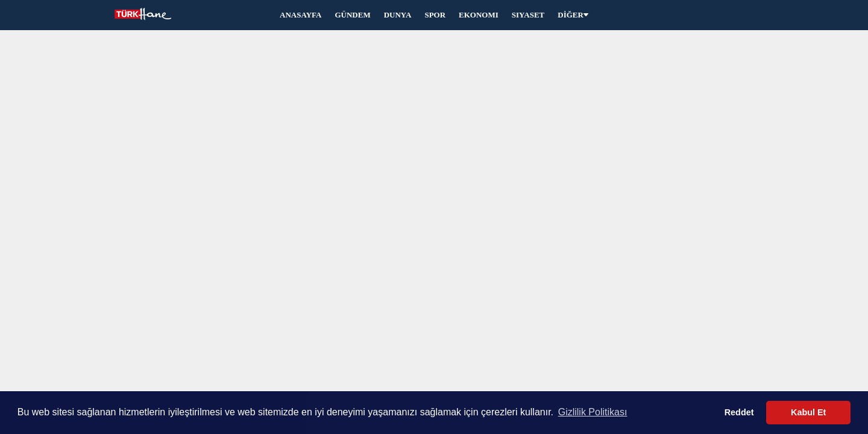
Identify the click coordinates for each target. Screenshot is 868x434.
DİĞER (573, 15)
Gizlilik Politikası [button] (593, 412)
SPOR (435, 15)
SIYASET (528, 15)
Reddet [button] (739, 412)
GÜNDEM (352, 15)
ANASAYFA (300, 15)
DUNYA (398, 15)
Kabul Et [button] (808, 412)
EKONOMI (479, 15)
